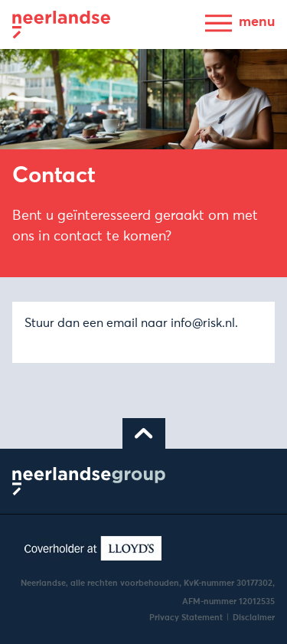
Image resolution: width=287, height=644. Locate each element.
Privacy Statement (186, 618)
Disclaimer (254, 618)
